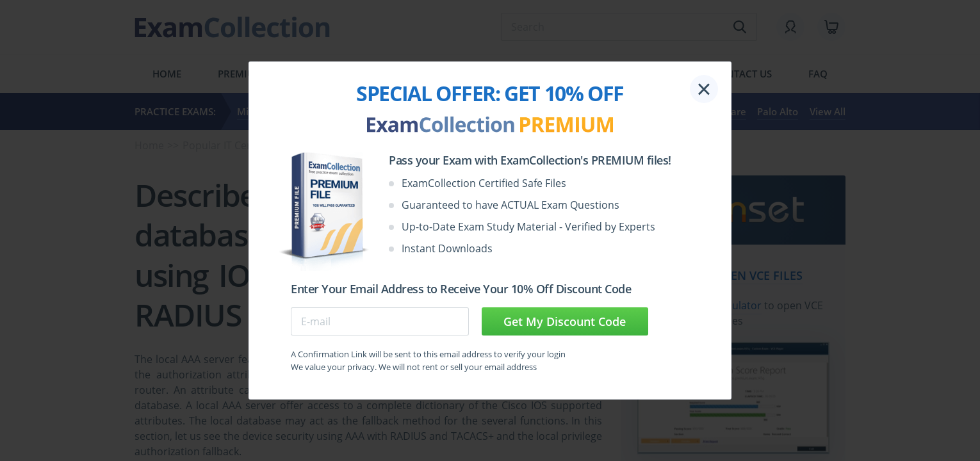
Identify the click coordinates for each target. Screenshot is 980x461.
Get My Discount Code (565, 321)
